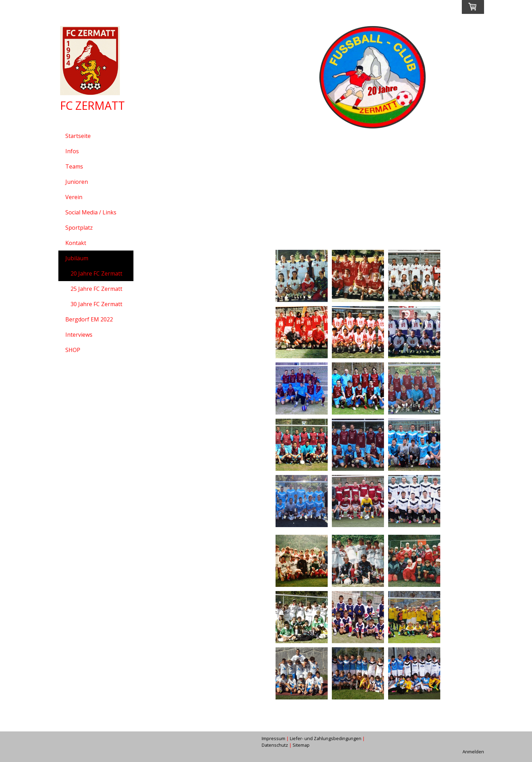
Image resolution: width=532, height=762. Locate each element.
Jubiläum (77, 258)
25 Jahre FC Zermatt (96, 289)
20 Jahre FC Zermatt (96, 273)
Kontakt (76, 243)
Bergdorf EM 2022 (89, 319)
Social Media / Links (91, 212)
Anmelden (473, 752)
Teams (74, 166)
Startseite (78, 136)
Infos (72, 151)
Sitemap (301, 745)
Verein (74, 197)
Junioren (77, 182)
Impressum (273, 738)
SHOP (73, 350)
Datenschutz (275, 745)
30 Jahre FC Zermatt (96, 304)
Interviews (79, 335)
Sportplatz (79, 228)
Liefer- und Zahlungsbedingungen (326, 738)
